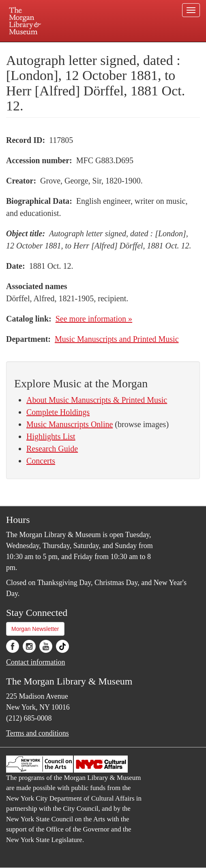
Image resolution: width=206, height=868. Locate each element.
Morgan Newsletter (35, 629)
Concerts (41, 461)
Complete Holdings (58, 412)
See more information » (94, 319)
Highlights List (51, 436)
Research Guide (52, 449)
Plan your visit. (35, 48)
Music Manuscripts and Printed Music (117, 339)
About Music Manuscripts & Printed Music (97, 400)
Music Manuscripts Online (70, 424)
